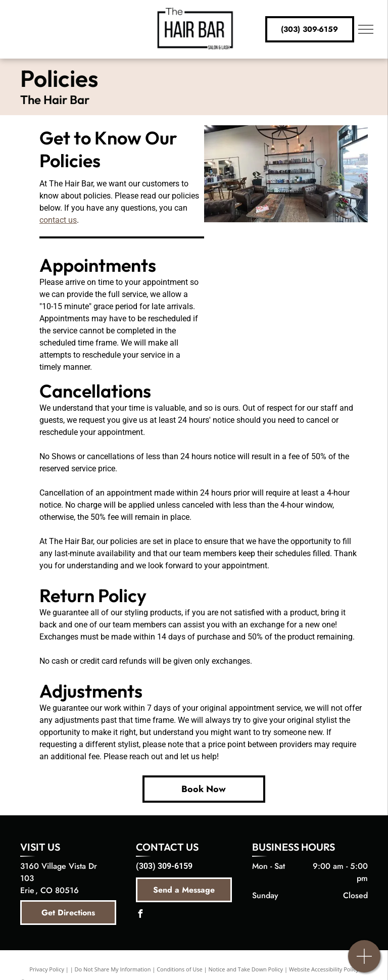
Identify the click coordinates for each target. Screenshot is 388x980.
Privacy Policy (47, 969)
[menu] (366, 29)
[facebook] (140, 915)
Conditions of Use (180, 969)
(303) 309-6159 (164, 866)
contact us (58, 220)
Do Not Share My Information (113, 969)
